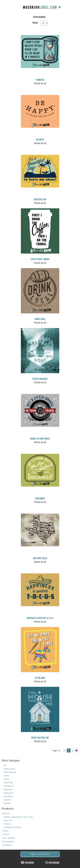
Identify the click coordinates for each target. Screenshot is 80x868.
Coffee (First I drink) (40, 259)
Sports (7, 800)
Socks (6, 834)
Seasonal (9, 793)
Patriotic (8, 789)
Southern (9, 796)
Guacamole (40, 498)
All (5, 765)
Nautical (8, 782)
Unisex (7, 824)
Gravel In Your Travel (40, 439)
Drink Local (40, 319)
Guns (7, 779)
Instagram (52, 863)
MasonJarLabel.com (40, 6)
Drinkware (9, 841)
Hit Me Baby (40, 678)
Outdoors (9, 786)
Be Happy (40, 140)
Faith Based (10, 772)
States (7, 803)
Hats (6, 831)
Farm (6, 776)
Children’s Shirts (13, 827)
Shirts (6, 813)
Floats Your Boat (40, 379)
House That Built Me (40, 738)
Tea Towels (9, 838)
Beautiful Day (40, 199)
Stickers (8, 845)
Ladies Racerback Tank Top (18, 817)
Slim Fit (8, 820)
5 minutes (40, 80)
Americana (9, 769)
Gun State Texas (40, 558)
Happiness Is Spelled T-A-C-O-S (40, 618)
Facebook (28, 863)
